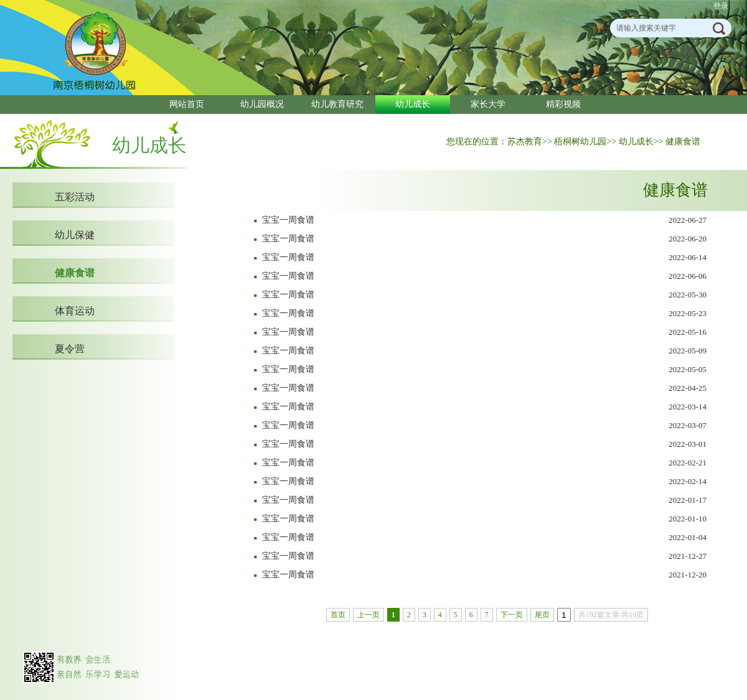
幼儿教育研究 (337, 104)
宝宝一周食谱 (288, 220)
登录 (721, 6)
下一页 (512, 615)
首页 (338, 615)
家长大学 (488, 104)
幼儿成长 (413, 104)
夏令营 (70, 349)
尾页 (542, 615)
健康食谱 (75, 273)
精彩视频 (563, 104)
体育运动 (75, 311)
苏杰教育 (525, 142)
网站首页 (187, 104)
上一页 (369, 615)
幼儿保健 (75, 235)
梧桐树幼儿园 (580, 142)
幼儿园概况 (262, 104)
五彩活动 (75, 197)
